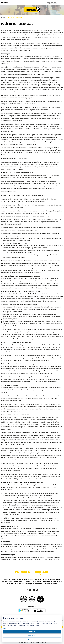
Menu (5, 3)
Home (3, 18)
